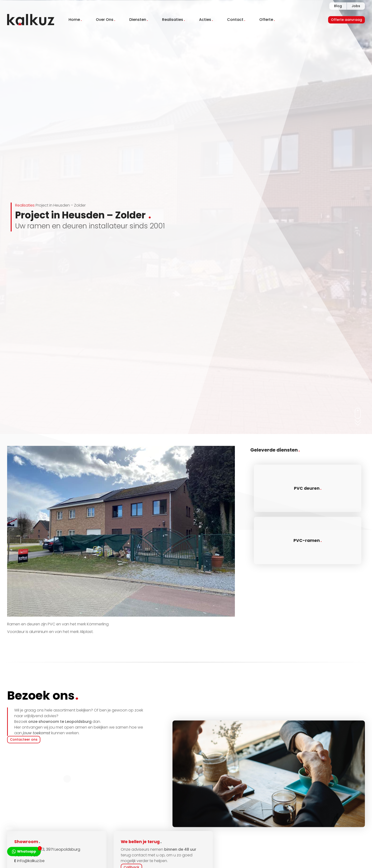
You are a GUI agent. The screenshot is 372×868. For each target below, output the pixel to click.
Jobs (356, 6)
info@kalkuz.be (31, 861)
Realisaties (25, 205)
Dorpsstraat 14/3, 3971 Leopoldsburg (47, 849)
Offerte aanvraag (346, 20)
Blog (338, 6)
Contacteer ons (24, 739)
